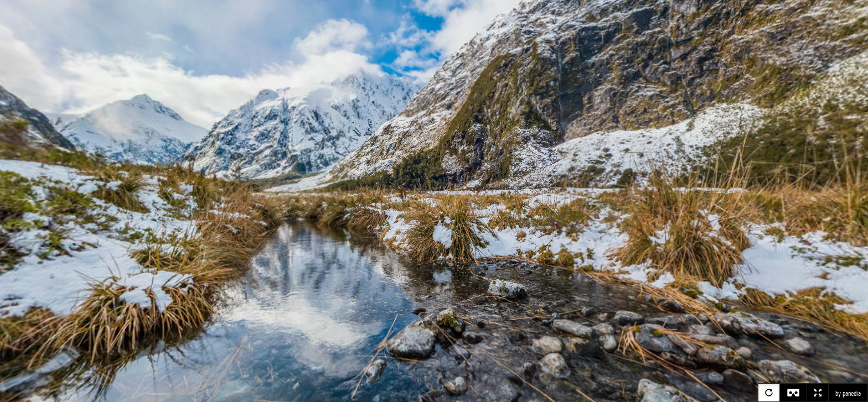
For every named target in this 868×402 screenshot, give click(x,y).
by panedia (848, 394)
